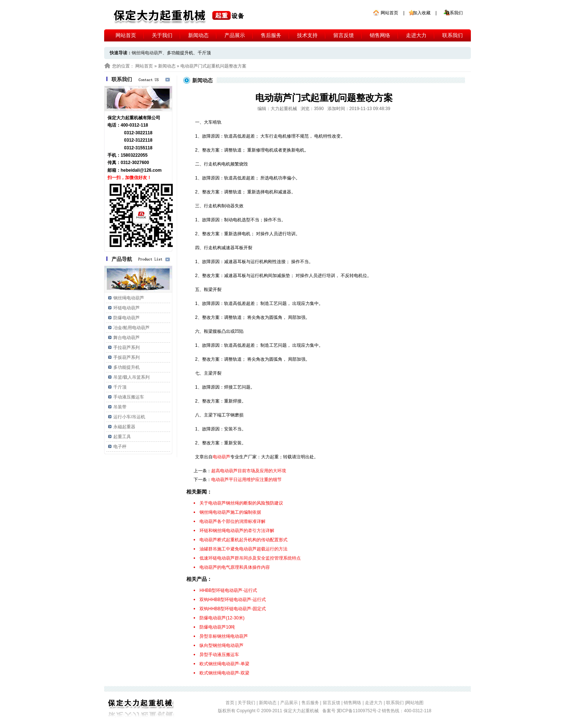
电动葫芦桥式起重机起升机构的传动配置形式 (243, 540)
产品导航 (122, 259)
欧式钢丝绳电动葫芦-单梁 (224, 664)
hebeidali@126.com (141, 170)
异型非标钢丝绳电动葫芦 (224, 636)
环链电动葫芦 (127, 308)
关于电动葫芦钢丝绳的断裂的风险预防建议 (241, 503)
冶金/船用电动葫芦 (131, 328)
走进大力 (416, 35)
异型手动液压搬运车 (219, 655)
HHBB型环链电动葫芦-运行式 (228, 590)
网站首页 (389, 13)
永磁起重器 (124, 427)
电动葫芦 (221, 457)
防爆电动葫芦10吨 (217, 627)
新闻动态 (198, 35)
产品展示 (235, 35)
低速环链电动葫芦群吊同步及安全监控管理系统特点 (250, 558)
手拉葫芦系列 (127, 347)
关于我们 (162, 35)
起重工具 (122, 437)
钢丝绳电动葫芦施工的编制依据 (230, 512)
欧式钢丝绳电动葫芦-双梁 (224, 673)
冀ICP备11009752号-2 (359, 711)
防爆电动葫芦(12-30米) (222, 618)
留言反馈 (344, 35)
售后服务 (271, 35)
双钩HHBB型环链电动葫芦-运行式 (233, 600)
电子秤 (120, 447)
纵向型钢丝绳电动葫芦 (221, 645)
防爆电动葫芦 (127, 318)
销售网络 (380, 35)
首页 (230, 703)
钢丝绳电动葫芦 (129, 298)
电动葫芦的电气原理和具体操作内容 (235, 567)
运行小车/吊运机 (129, 417)
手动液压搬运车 (129, 397)
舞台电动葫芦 (127, 338)
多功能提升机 (180, 53)
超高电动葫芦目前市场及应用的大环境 (249, 471)
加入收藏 (422, 13)
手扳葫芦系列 (127, 357)
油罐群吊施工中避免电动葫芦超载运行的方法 (243, 549)
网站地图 (415, 703)
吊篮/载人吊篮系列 (131, 377)
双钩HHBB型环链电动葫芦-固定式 (233, 609)
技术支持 (307, 35)
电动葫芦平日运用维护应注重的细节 (246, 480)
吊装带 (120, 407)
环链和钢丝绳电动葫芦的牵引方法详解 (237, 531)
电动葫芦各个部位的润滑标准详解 (232, 521)
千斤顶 (204, 53)
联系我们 (454, 13)
